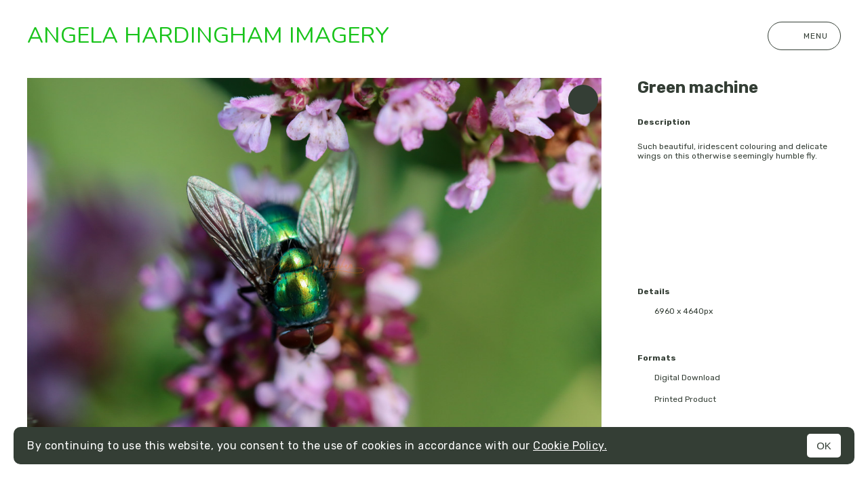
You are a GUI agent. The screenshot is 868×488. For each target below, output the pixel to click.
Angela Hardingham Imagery (208, 36)
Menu (804, 36)
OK (824, 446)
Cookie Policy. (570, 446)
